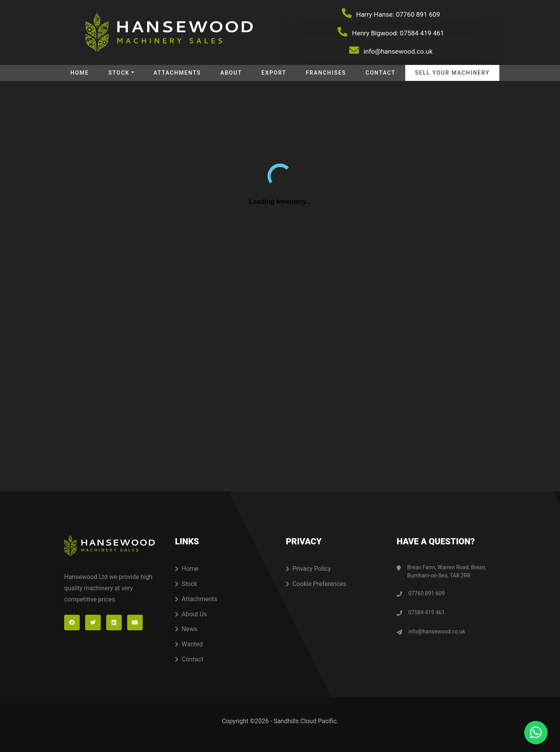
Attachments (177, 73)
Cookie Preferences (316, 584)
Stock (119, 73)
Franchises (326, 73)
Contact (381, 73)
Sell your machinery (452, 73)
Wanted (189, 644)
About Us (191, 614)
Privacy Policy (308, 569)
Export (274, 73)
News (186, 629)
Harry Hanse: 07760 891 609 (391, 13)
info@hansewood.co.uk (391, 50)
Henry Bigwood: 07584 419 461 (391, 32)
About (231, 73)
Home (80, 73)
